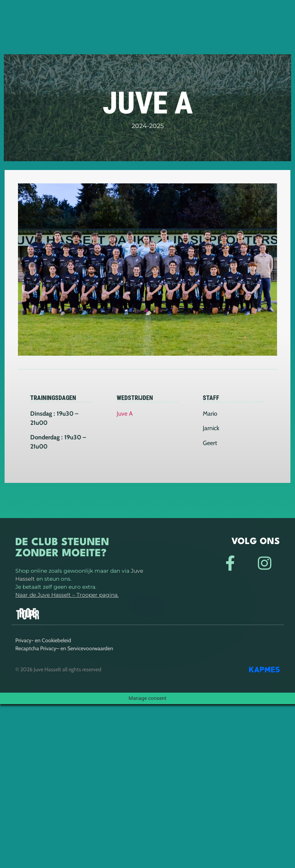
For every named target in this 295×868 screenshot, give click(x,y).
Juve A (125, 414)
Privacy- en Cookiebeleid (43, 640)
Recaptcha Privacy (36, 648)
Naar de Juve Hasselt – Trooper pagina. (67, 595)
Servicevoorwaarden (90, 648)
